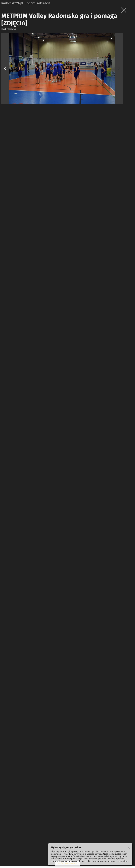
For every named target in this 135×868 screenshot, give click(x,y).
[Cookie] (129, 848)
